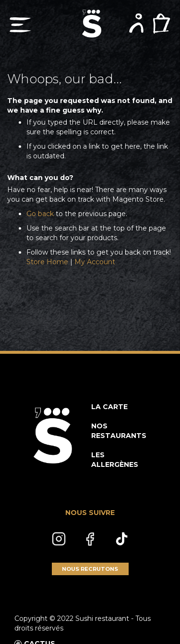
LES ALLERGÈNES (115, 460)
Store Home (47, 262)
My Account (95, 262)
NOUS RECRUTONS (90, 569)
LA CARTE (109, 407)
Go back (40, 214)
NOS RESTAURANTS (119, 431)
